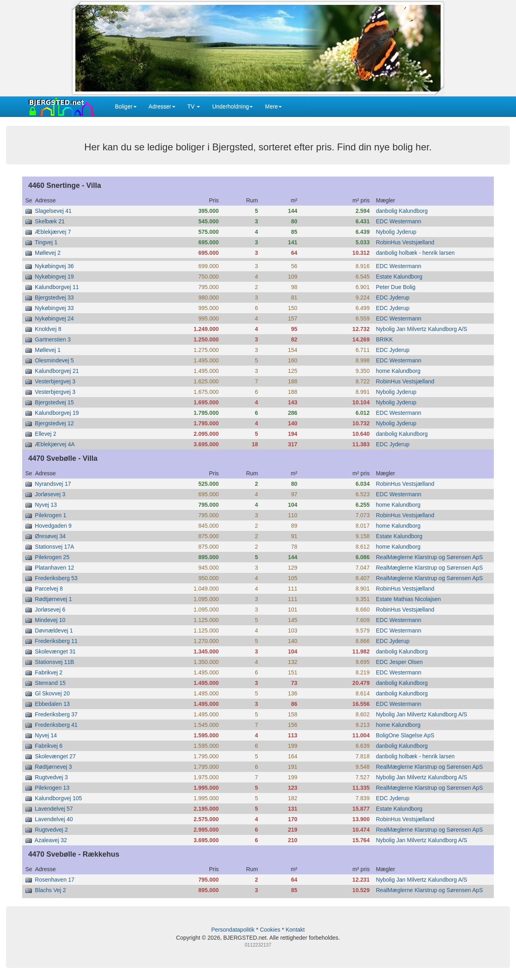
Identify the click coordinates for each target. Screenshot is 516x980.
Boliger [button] (126, 106)
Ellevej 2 (46, 434)
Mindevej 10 (50, 620)
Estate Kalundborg (399, 277)
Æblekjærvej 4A (55, 444)
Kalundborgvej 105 (59, 798)
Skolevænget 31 (55, 651)
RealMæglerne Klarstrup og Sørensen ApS (430, 557)
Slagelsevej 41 (53, 211)
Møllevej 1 (48, 350)
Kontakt (295, 930)
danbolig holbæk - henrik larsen (415, 253)
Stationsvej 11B (55, 662)
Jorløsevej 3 (50, 494)
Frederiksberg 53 (56, 578)
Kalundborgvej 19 (57, 413)
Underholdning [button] (232, 106)
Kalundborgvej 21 (57, 371)
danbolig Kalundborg (402, 211)
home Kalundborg (398, 371)
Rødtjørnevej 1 (54, 599)
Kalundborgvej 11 (57, 287)
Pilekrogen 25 (52, 557)
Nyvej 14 (46, 735)
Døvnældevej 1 (54, 630)
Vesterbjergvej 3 (55, 381)
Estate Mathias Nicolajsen (409, 599)
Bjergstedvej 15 (55, 402)
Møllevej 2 (48, 253)
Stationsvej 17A (55, 547)
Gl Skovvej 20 (52, 693)
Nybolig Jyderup (396, 232)
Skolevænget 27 (55, 756)
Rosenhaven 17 (55, 880)
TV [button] (194, 106)
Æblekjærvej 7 (53, 232)
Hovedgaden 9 (53, 526)
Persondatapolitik (233, 930)
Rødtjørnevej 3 (54, 767)
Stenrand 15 (50, 683)
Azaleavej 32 (51, 840)
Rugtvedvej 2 (52, 830)
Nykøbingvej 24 (55, 318)
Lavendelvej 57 (54, 809)
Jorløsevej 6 (50, 610)
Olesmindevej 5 (55, 360)
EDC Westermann (399, 221)
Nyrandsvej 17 (53, 484)
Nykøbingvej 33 (55, 308)
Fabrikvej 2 (49, 672)
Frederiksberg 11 (56, 641)
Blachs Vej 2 (51, 890)
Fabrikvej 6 (49, 746)
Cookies (270, 930)
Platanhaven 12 (55, 568)
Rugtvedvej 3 (52, 777)
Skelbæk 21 (50, 221)
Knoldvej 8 (48, 329)
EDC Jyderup (393, 298)
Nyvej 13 (46, 505)
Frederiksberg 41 (56, 725)
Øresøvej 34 (50, 536)
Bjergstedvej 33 (55, 298)
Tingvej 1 (46, 242)
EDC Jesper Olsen (399, 662)
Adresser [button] (162, 106)
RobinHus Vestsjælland (405, 242)
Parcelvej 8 (49, 589)
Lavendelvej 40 (54, 819)
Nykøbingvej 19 (55, 277)
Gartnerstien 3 (53, 339)
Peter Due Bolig (396, 287)
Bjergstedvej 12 (55, 423)
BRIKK (385, 339)
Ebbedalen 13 (52, 704)
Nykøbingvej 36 (55, 266)
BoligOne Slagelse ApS (405, 735)
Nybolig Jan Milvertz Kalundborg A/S (422, 329)
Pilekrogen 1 (51, 515)
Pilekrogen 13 (52, 788)
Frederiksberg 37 (56, 714)
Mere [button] (273, 106)
